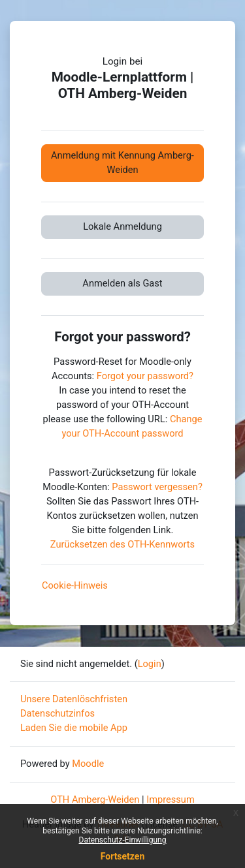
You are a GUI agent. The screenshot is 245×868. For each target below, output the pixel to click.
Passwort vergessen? (157, 487)
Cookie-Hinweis (75, 585)
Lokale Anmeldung (122, 226)
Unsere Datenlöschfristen (74, 699)
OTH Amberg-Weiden (95, 799)
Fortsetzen (123, 856)
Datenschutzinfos (57, 713)
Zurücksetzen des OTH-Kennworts (122, 544)
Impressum (171, 799)
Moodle (88, 764)
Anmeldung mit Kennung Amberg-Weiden (122, 163)
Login (150, 664)
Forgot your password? (145, 376)
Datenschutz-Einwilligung (123, 840)
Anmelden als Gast (122, 283)
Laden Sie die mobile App (74, 728)
